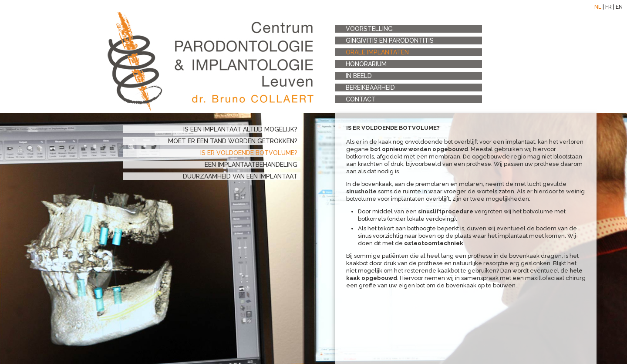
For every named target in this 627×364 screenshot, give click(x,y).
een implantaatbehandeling (251, 165)
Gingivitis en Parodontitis (390, 40)
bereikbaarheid (370, 88)
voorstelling (369, 29)
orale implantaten (377, 52)
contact (361, 99)
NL (598, 7)
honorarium (366, 64)
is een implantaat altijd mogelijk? (240, 129)
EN (619, 7)
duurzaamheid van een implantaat (240, 176)
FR (608, 7)
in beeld (359, 76)
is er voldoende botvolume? (249, 153)
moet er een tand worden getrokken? (233, 141)
